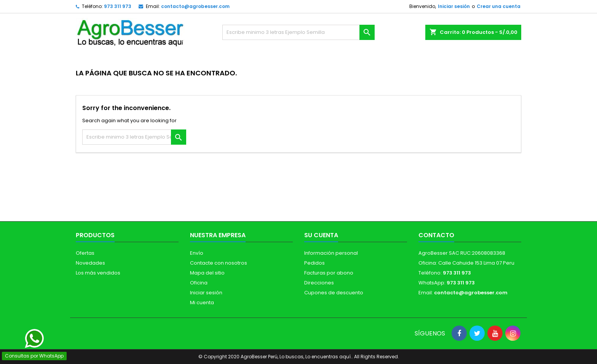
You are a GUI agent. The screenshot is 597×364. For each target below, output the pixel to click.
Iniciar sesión (454, 6)
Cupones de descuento (334, 293)
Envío (197, 253)
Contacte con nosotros (219, 263)
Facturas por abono (329, 273)
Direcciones (319, 283)
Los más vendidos (98, 273)
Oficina (199, 283)
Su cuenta (321, 235)
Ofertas (85, 253)
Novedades (90, 263)
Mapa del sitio (207, 273)
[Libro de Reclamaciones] (299, 309)
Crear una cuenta (499, 6)
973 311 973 (118, 6)
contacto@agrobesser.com (195, 6)
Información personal (331, 253)
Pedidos (314, 263)
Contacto (436, 235)
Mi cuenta (202, 303)
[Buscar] (298, 32)
